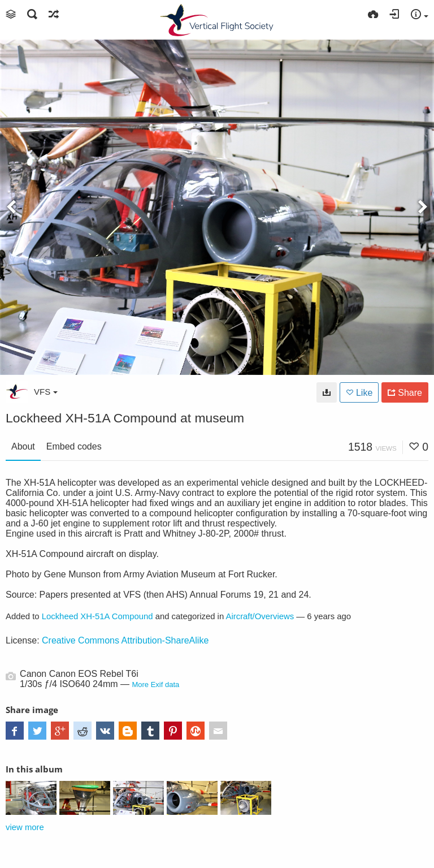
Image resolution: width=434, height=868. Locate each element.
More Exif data (155, 685)
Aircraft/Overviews (260, 616)
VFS (46, 392)
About (23, 446)
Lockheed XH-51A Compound (97, 616)
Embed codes (74, 446)
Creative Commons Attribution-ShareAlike (125, 640)
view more (25, 827)
